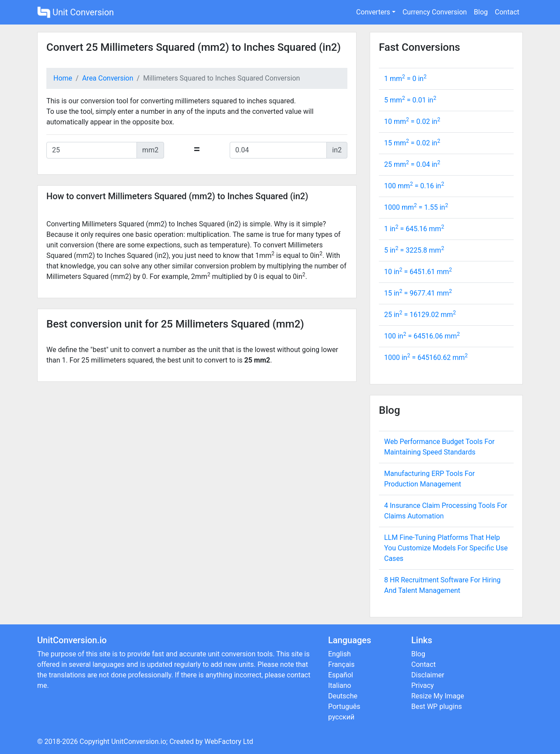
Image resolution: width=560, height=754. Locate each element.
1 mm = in (405, 79)
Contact (507, 12)
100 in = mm (422, 336)
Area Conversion (108, 78)
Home (63, 78)
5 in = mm (414, 250)
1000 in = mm (426, 358)
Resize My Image (438, 696)
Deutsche (343, 696)
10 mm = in (412, 122)
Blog (481, 12)
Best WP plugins (437, 706)
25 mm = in (412, 164)
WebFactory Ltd (229, 742)
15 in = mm (418, 293)
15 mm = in (412, 143)
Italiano (340, 685)
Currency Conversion (435, 12)
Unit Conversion (75, 12)
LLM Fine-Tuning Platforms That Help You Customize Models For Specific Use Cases (446, 548)
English (339, 654)
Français (341, 664)
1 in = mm (414, 229)
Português (344, 706)
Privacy (423, 685)
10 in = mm (418, 272)
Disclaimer (428, 675)
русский (341, 717)
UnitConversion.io (139, 742)
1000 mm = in (416, 207)
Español (341, 675)
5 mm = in (410, 100)
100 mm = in (414, 186)
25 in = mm (420, 315)
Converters (373, 12)
